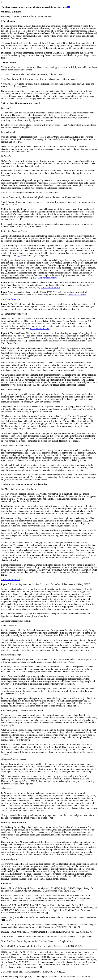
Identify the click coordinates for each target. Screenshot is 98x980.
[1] (69, 7)
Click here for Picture (47, 278)
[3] (36, 278)
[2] (18, 256)
